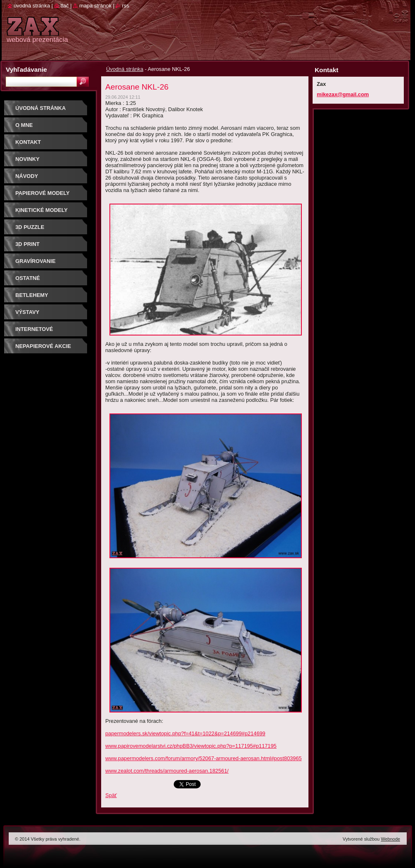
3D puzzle (30, 227)
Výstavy (27, 312)
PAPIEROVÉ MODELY (42, 193)
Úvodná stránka (125, 69)
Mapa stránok (95, 6)
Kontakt (28, 142)
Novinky (27, 159)
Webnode (391, 839)
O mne (24, 125)
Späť (111, 795)
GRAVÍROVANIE (35, 261)
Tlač (65, 6)
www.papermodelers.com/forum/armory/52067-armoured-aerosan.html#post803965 (204, 758)
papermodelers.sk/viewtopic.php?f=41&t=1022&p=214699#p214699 (185, 733)
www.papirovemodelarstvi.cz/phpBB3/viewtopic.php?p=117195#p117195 (191, 746)
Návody (27, 176)
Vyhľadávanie (26, 69)
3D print (27, 244)
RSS (125, 6)
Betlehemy (32, 295)
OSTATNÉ (28, 278)
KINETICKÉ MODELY (41, 210)
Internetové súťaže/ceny (34, 332)
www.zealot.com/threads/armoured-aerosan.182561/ (167, 771)
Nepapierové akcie (43, 346)
